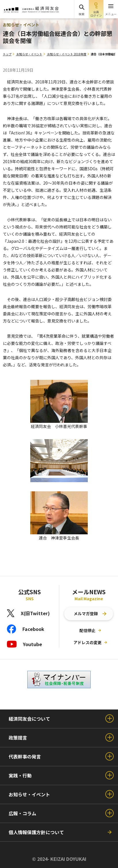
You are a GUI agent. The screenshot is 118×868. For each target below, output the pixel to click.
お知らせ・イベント (29, 54)
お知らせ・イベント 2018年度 (67, 54)
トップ (7, 54)
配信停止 (87, 630)
